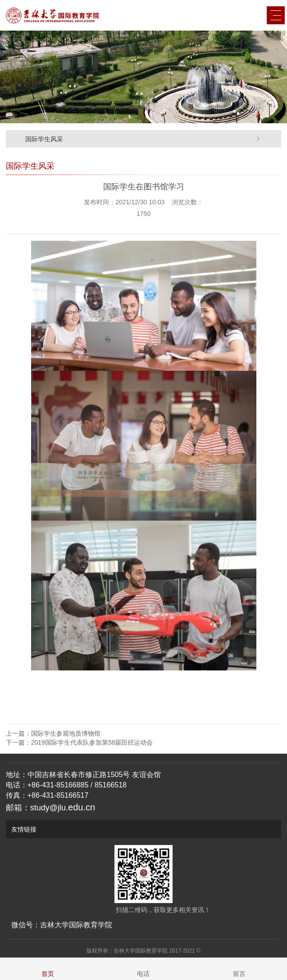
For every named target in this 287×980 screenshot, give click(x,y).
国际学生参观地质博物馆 (66, 733)
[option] (143, 77)
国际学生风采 (44, 139)
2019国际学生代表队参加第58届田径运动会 (92, 742)
